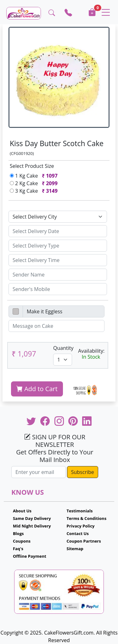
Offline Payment (30, 556)
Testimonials (80, 511)
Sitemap (75, 549)
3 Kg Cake (35, 191)
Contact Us (78, 533)
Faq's (18, 549)
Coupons (22, 541)
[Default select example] (58, 217)
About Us (22, 511)
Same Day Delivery (32, 518)
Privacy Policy (81, 526)
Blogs (18, 533)
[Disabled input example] (64, 311)
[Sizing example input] (58, 231)
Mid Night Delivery (32, 526)
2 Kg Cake (35, 183)
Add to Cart (37, 389)
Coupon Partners (84, 541)
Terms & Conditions (87, 518)
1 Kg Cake (35, 176)
